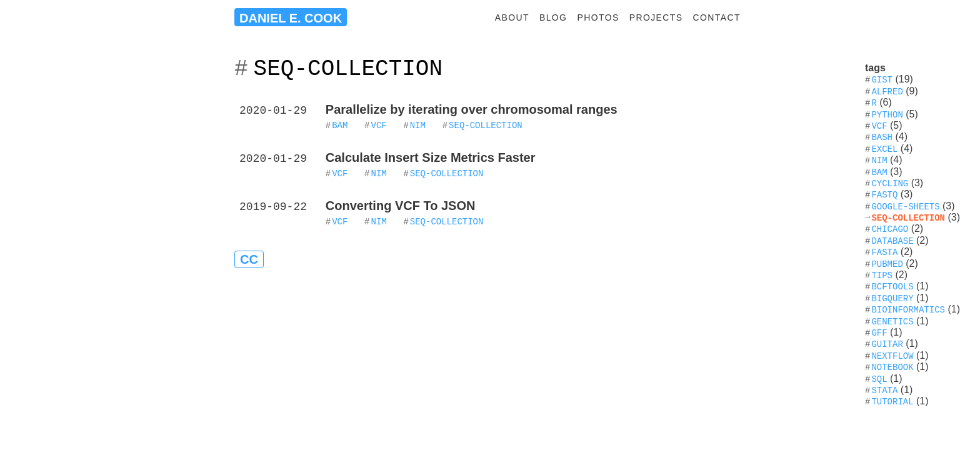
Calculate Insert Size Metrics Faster (431, 157)
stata (884, 390)
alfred (887, 91)
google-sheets (905, 206)
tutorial (892, 401)
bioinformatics (908, 309)
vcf (879, 125)
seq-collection (486, 125)
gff (879, 332)
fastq (884, 194)
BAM (340, 125)
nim (418, 125)
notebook (892, 367)
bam (879, 172)
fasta (884, 252)
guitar (887, 343)
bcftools (892, 286)
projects (656, 17)
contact (717, 17)
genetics (892, 321)
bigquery (892, 298)
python (887, 114)
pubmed (887, 263)
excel (884, 148)
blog (553, 17)
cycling (890, 183)
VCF (378, 125)
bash (882, 137)
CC (249, 259)
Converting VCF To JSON (401, 206)
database (892, 240)
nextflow (892, 355)
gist (882, 79)
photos (598, 17)
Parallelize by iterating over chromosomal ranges (472, 109)
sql (879, 378)
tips (882, 275)
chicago (890, 228)
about (512, 17)
